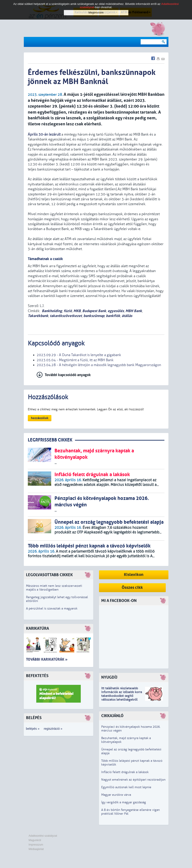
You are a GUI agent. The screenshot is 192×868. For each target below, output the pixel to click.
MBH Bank (134, 311)
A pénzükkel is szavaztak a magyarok (52, 608)
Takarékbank (38, 316)
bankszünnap (94, 316)
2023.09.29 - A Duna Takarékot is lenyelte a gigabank (79, 355)
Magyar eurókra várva (116, 795)
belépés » (33, 729)
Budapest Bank (94, 311)
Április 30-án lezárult (44, 134)
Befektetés (37, 676)
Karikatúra (37, 628)
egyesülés (116, 311)
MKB (77, 311)
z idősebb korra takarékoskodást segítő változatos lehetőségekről (122, 696)
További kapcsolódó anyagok (68, 375)
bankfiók (113, 316)
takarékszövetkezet (66, 316)
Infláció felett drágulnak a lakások (125, 772)
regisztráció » (53, 729)
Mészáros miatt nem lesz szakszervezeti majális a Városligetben (54, 588)
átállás (127, 316)
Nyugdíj (109, 677)
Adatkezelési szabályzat (43, 836)
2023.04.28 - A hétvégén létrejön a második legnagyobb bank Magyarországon (99, 365)
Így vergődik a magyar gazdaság (124, 802)
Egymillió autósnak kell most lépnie (126, 787)
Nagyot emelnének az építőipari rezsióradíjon (133, 780)
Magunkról (35, 840)
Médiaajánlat (36, 849)
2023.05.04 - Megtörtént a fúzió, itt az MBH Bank (75, 360)
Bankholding (52, 311)
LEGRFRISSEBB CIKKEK (50, 440)
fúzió (68, 311)
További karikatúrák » (47, 659)
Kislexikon (134, 575)
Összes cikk (132, 588)
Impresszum (36, 845)
